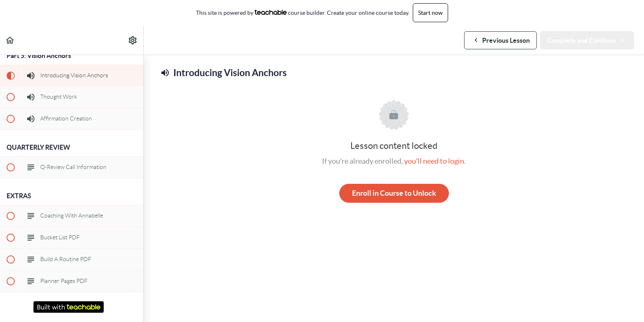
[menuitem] (133, 40)
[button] (10, 40)
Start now (430, 13)
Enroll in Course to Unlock (394, 193)
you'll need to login (434, 161)
